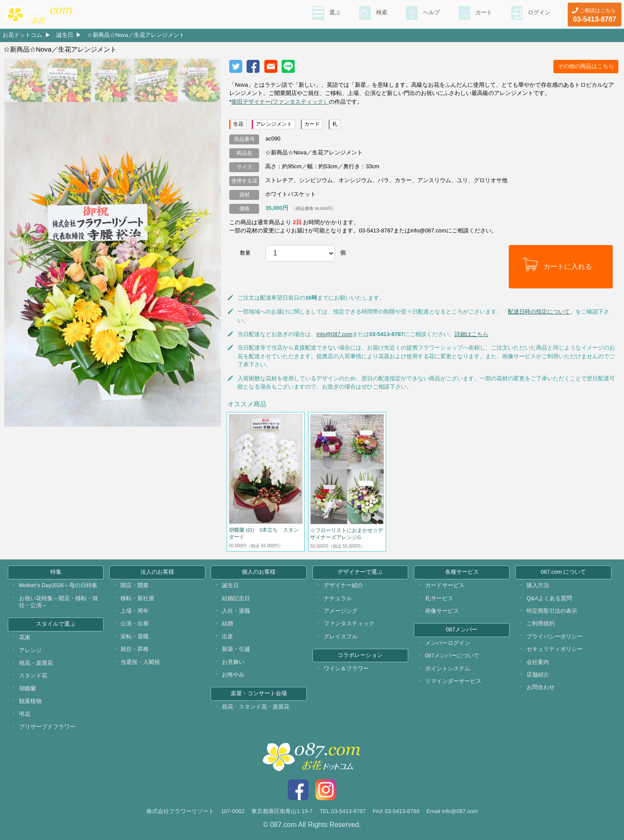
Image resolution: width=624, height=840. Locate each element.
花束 (25, 637)
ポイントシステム (448, 668)
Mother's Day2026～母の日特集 (58, 585)
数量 (245, 253)
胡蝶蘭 (28, 688)
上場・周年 (135, 611)
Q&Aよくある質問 (549, 598)
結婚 (227, 623)
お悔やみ (233, 675)
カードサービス (445, 585)
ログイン (538, 13)
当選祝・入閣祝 (140, 662)
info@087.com (334, 334)
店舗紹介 (538, 675)
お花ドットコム (22, 35)
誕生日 (65, 35)
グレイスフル (341, 636)
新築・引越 (236, 649)
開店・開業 (135, 585)
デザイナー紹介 (343, 585)
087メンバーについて (452, 655)
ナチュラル (338, 598)
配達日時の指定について (539, 312)
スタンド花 (33, 675)
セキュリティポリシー (555, 649)
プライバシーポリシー (555, 636)
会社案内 (538, 662)
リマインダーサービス (453, 681)
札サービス (439, 598)
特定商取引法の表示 (552, 611)
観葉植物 (30, 701)
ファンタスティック (349, 623)
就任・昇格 (135, 649)
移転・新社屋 (137, 598)
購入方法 (538, 585)
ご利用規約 (541, 623)
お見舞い (233, 662)
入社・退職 (236, 611)
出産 (227, 636)
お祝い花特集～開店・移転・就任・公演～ (58, 602)
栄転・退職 (135, 636)
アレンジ (30, 650)
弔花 (25, 714)
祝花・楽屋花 (36, 663)
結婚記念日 (236, 598)
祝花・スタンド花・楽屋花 (256, 707)
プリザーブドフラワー (47, 727)
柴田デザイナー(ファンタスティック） (280, 102)
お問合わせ (541, 687)
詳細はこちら (471, 334)
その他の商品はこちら (586, 66)
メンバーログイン (448, 643)
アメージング (341, 611)
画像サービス (442, 611)
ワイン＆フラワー (346, 668)
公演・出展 (135, 623)
